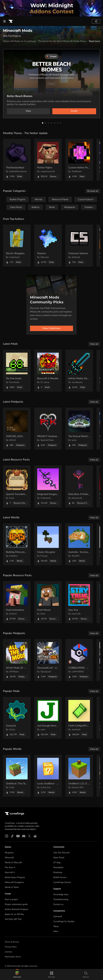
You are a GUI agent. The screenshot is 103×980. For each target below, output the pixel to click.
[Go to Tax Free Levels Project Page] (17, 371)
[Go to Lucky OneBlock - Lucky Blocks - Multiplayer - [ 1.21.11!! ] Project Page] (48, 776)
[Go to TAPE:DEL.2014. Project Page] (17, 429)
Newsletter (58, 868)
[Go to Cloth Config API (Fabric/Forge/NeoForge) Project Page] (79, 718)
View (28, 111)
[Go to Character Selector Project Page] (79, 246)
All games (9, 853)
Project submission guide (16, 904)
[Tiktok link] (12, 836)
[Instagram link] (7, 836)
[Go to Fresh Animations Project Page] (17, 602)
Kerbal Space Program (15, 877)
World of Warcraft (13, 863)
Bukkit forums (60, 877)
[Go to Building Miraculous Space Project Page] (17, 544)
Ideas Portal (59, 858)
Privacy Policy (11, 947)
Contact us (58, 904)
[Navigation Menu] (4, 21)
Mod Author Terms (13, 957)
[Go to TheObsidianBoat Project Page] (17, 160)
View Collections (51, 328)
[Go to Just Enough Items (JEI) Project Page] (48, 718)
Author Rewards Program (16, 909)
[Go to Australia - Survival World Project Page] (79, 544)
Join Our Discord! (62, 853)
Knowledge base (61, 895)
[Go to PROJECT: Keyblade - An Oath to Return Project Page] (48, 429)
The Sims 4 (10, 868)
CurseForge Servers (62, 882)
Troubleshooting (61, 899)
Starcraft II (10, 872)
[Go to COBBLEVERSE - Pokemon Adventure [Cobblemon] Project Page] (79, 660)
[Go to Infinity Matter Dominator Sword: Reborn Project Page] (79, 371)
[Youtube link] (18, 836)
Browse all (93, 191)
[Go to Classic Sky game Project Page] (48, 544)
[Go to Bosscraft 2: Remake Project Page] (48, 371)
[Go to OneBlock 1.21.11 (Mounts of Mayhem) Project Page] (79, 776)
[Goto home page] (11, 21)
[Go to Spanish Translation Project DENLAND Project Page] (17, 486)
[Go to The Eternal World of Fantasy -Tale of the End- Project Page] (79, 429)
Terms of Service (12, 942)
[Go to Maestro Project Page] (48, 246)
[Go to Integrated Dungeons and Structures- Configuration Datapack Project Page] (48, 486)
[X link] (29, 836)
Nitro (56, 931)
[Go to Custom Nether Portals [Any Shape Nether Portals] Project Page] (79, 160)
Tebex (56, 926)
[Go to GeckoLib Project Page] (17, 718)
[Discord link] (24, 836)
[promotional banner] (51, 8)
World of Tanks (12, 887)
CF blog (57, 863)
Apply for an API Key (14, 914)
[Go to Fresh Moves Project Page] (48, 602)
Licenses (8, 952)
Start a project (11, 899)
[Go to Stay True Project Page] (79, 602)
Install (74, 111)
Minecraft (9, 858)
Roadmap (58, 872)
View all (94, 344)
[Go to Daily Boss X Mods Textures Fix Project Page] (79, 486)
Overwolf (58, 917)
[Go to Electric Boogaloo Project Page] (17, 246)
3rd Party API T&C (13, 919)
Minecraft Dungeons (14, 882)
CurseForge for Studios (64, 922)
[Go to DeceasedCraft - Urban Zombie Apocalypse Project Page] (48, 660)
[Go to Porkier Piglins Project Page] (48, 160)
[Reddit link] (35, 836)
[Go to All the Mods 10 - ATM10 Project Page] (17, 660)
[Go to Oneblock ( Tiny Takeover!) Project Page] (17, 776)
